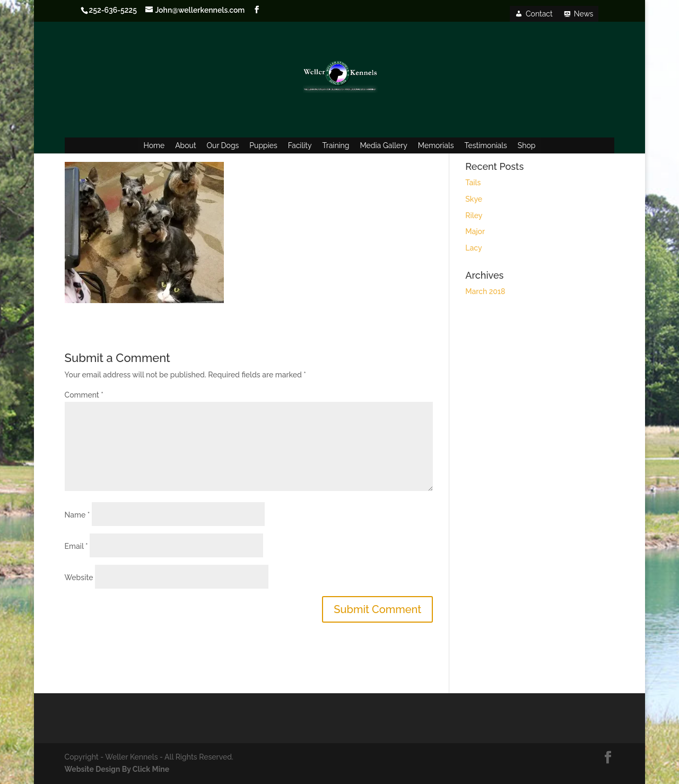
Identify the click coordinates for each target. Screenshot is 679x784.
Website (79, 578)
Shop (527, 145)
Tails (473, 183)
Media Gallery (383, 145)
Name (77, 515)
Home (154, 145)
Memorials (436, 145)
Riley (474, 216)
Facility (300, 145)
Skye (474, 199)
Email (76, 546)
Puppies (263, 145)
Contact (539, 14)
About (185, 145)
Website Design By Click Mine (117, 769)
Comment (84, 395)
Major (475, 231)
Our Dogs (223, 145)
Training (336, 145)
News (584, 14)
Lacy (473, 248)
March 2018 (485, 291)
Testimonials (486, 145)
